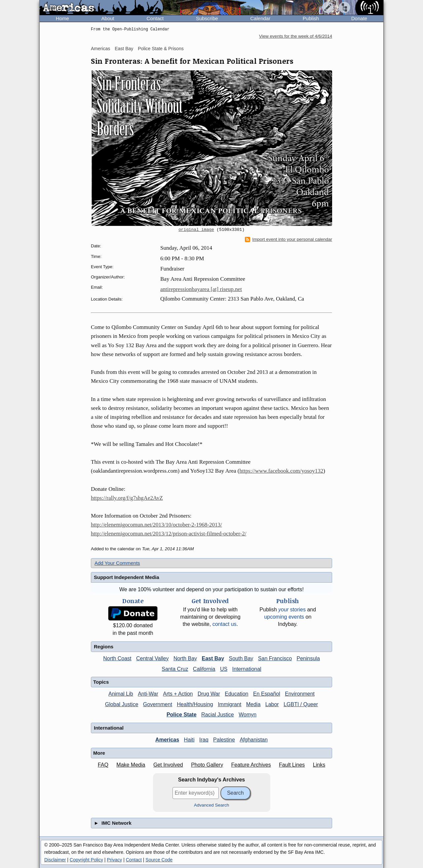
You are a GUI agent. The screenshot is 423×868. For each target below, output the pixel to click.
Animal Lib (121, 694)
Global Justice (122, 704)
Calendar (260, 18)
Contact (155, 18)
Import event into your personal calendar (288, 239)
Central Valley (152, 658)
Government (158, 704)
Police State (182, 715)
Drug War (209, 694)
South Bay (241, 658)
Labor (272, 704)
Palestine (224, 740)
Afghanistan (254, 740)
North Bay (185, 658)
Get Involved (168, 765)
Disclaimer (55, 860)
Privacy (114, 860)
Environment (300, 694)
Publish (311, 18)
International (247, 669)
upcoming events (284, 617)
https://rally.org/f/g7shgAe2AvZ (127, 498)
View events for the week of (296, 36)
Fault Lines (292, 765)
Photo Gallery (207, 765)
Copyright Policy (86, 860)
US (224, 669)
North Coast (117, 658)
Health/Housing (195, 704)
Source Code (159, 860)
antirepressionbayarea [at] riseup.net (201, 289)
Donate (359, 18)
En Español (267, 694)
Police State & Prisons (161, 49)
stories (292, 610)
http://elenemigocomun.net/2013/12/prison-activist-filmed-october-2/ (169, 534)
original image (196, 230)
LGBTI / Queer (301, 704)
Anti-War (148, 694)
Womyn (248, 715)
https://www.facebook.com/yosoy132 (281, 471)
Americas (100, 49)
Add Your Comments (117, 563)
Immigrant (230, 704)
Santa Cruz (175, 669)
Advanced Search (212, 805)
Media (253, 704)
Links (319, 765)
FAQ (103, 765)
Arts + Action (178, 694)
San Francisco (275, 658)
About (108, 18)
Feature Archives (251, 765)
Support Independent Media (127, 577)
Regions (104, 647)
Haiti (189, 740)
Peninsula (308, 658)
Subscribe (207, 18)
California (204, 669)
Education (236, 694)
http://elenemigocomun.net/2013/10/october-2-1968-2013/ (156, 525)
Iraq (204, 740)
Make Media (131, 765)
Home (62, 18)
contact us (225, 624)
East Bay (124, 49)
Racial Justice (218, 715)
